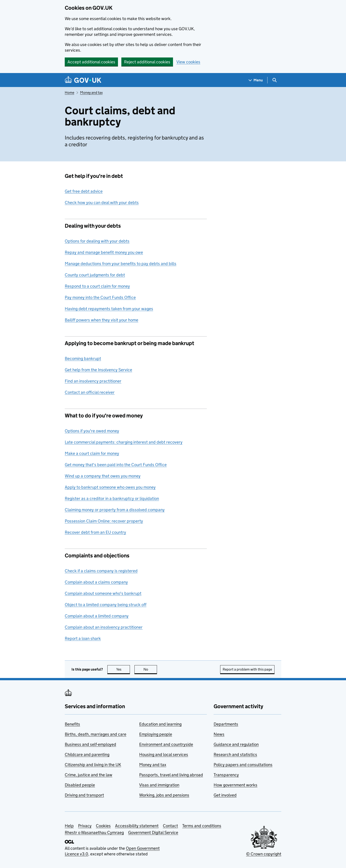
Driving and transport (84, 795)
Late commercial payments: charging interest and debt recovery (124, 442)
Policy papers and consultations (243, 765)
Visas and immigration (159, 785)
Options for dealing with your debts (97, 241)
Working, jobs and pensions (164, 795)
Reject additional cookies (147, 62)
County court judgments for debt (95, 275)
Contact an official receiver (90, 392)
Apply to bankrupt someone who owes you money (110, 487)
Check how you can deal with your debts (102, 203)
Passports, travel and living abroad (171, 775)
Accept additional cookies (91, 62)
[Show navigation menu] (256, 80)
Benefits (72, 724)
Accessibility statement (137, 826)
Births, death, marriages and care (96, 734)
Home (69, 93)
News (219, 734)
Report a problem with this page (247, 669)
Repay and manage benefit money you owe (104, 252)
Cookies (103, 826)
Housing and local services (164, 755)
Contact (170, 826)
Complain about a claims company (96, 582)
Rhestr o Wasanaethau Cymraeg (94, 833)
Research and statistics (235, 755)
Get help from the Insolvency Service (98, 370)
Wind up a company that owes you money (103, 476)
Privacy (85, 826)
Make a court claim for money (92, 453)
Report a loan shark (83, 638)
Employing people (156, 734)
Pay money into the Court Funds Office (100, 297)
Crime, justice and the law (89, 775)
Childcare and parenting (87, 755)
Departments (226, 724)
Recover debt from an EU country (95, 532)
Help (69, 826)
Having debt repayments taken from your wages (109, 309)
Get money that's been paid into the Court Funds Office (116, 465)
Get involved (225, 795)
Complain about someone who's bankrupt (103, 593)
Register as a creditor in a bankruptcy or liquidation (112, 498)
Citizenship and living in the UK (93, 765)
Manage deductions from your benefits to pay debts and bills (121, 264)
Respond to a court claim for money (97, 286)
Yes (123, 669)
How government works (235, 785)
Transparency (226, 775)
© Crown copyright (264, 854)
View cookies (188, 62)
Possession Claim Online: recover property (104, 521)
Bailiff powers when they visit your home (101, 320)
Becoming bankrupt (83, 358)
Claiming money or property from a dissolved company (115, 510)
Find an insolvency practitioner (93, 381)
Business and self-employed (90, 744)
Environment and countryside (166, 744)
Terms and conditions (202, 826)
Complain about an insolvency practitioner (104, 627)
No (150, 669)
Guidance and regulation (236, 744)
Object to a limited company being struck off (106, 605)
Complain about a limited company (97, 616)
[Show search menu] (274, 80)
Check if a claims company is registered (101, 571)
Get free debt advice (84, 191)
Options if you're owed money (92, 431)
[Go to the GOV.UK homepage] (83, 80)
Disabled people (80, 785)
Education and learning (160, 724)
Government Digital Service (153, 833)
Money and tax (91, 93)
